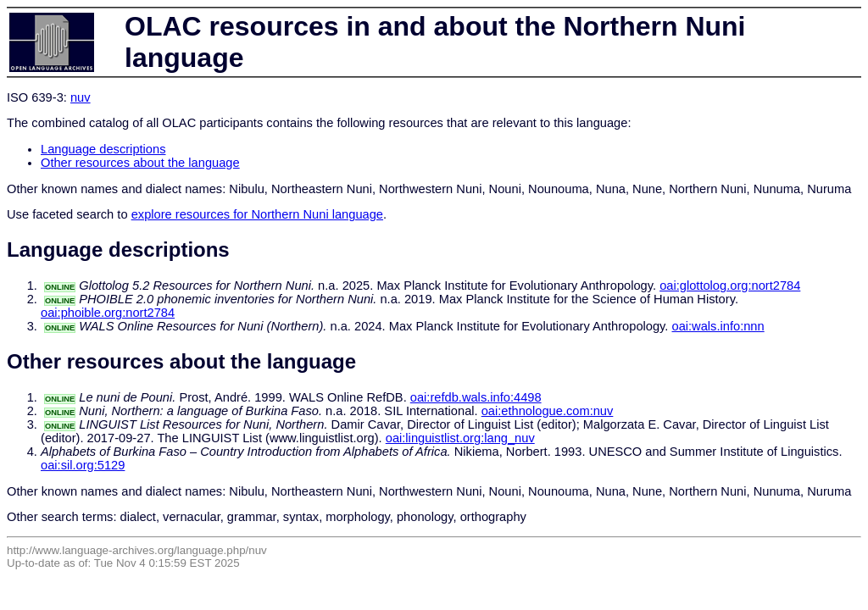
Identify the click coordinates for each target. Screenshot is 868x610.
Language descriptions (103, 149)
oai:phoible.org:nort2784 (108, 313)
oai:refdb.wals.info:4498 (476, 397)
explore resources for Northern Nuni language (257, 214)
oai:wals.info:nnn (718, 326)
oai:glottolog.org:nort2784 (730, 286)
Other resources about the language (140, 163)
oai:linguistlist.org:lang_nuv (460, 438)
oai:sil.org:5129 (83, 465)
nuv (81, 97)
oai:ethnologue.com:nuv (548, 411)
